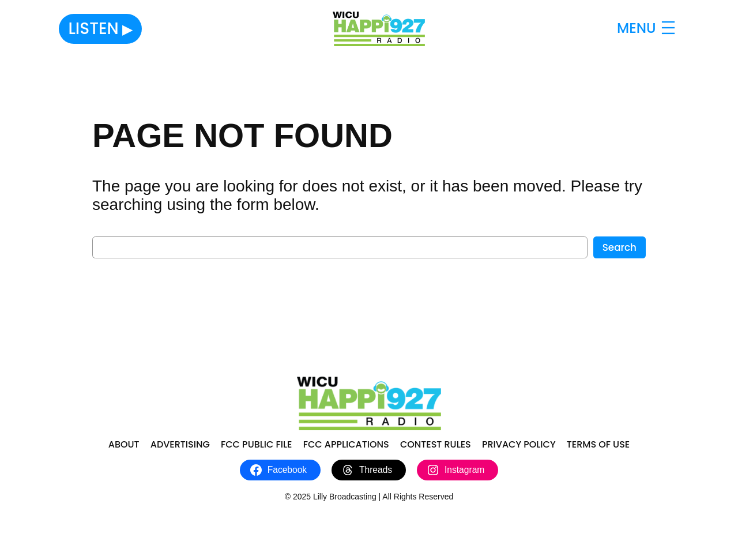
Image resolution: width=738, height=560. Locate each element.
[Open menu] (647, 29)
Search (620, 247)
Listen (93, 29)
